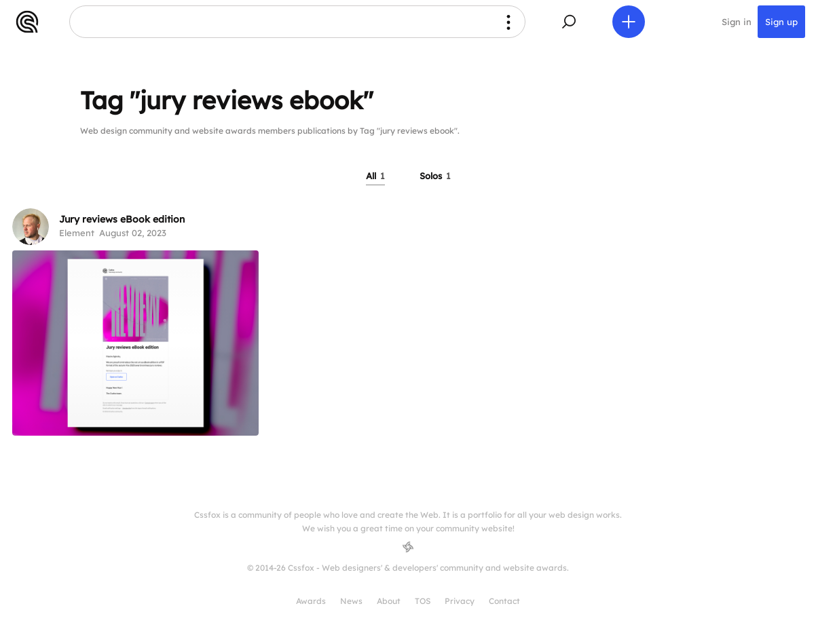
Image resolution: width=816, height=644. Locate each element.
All (375, 176)
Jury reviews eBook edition (122, 219)
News (351, 601)
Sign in (737, 22)
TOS (423, 601)
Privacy (460, 601)
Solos (435, 176)
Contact (504, 601)
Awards (311, 601)
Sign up (781, 22)
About (389, 601)
